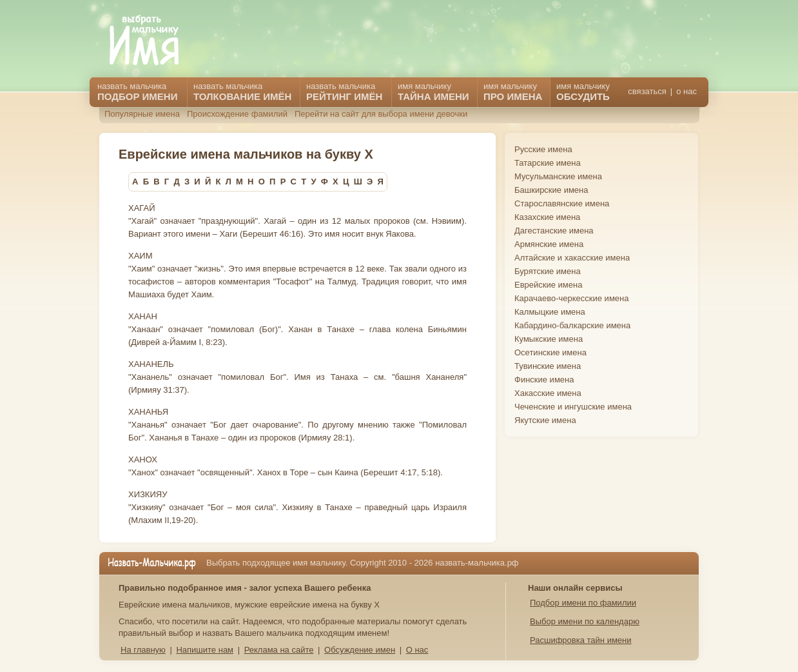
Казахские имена (547, 217)
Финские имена (544, 380)
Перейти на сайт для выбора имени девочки (381, 114)
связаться (647, 91)
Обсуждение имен (360, 650)
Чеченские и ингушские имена (573, 407)
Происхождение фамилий (237, 114)
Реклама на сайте (279, 650)
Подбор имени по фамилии (583, 603)
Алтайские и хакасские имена (572, 258)
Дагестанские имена (554, 231)
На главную (143, 650)
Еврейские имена (548, 285)
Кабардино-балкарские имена (572, 325)
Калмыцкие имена (550, 312)
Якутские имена (545, 420)
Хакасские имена (548, 393)
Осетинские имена (550, 352)
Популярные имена (142, 114)
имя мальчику (583, 92)
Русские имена (543, 149)
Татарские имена (548, 163)
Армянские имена (549, 244)
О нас (417, 650)
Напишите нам (205, 650)
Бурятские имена (548, 271)
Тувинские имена (548, 366)
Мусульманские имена (558, 176)
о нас (686, 91)
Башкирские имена (551, 190)
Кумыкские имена (549, 339)
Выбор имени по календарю (585, 621)
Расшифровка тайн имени (581, 640)
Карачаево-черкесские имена (571, 298)
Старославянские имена (562, 203)
